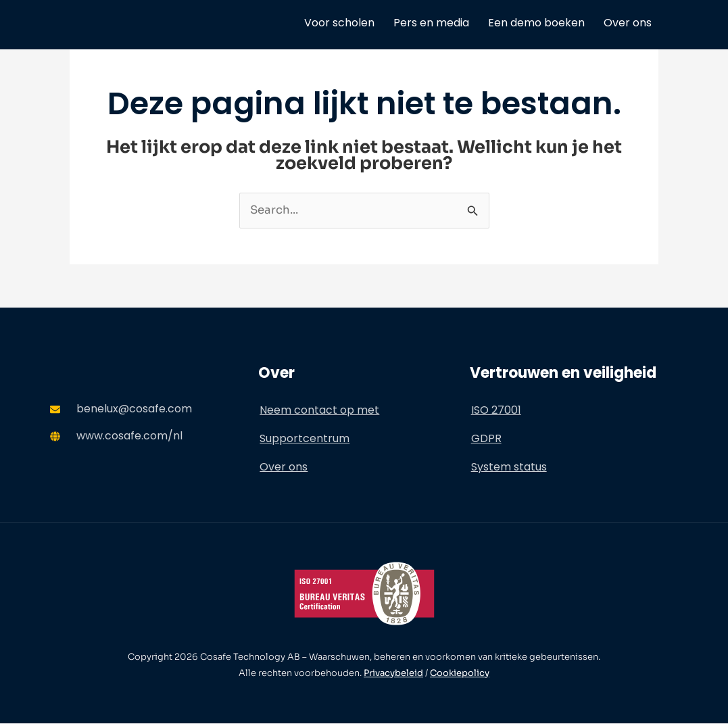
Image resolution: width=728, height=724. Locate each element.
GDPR (486, 438)
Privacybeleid (393, 673)
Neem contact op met (319, 410)
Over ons (628, 23)
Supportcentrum (305, 438)
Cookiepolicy (460, 673)
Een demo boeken (536, 23)
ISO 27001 (496, 410)
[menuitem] (671, 23)
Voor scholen (339, 23)
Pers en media (431, 23)
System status (509, 467)
